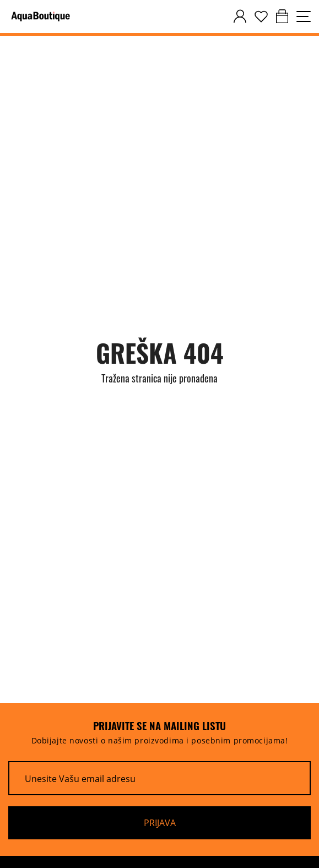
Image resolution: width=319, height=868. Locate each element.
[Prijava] (159, 823)
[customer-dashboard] (240, 17)
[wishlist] (261, 17)
